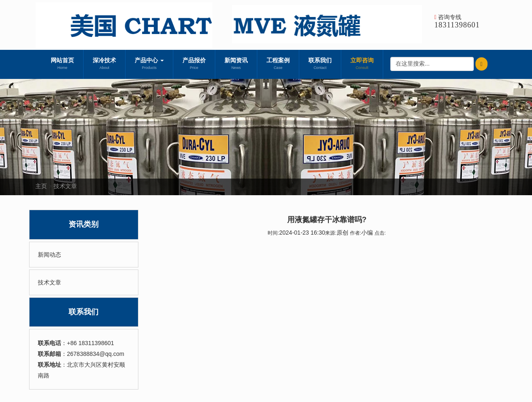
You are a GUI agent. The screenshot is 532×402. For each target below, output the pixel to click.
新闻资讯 (236, 64)
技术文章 (65, 186)
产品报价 (194, 64)
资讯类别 (84, 224)
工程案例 (278, 64)
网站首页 (62, 64)
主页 (41, 186)
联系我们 (320, 64)
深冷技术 (104, 64)
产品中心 (149, 64)
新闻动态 (49, 255)
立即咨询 (362, 64)
